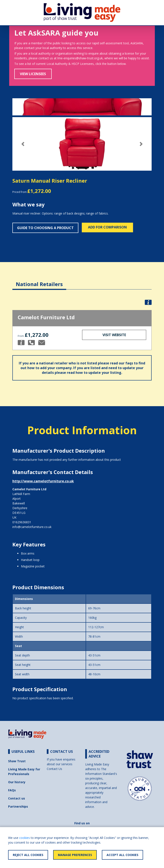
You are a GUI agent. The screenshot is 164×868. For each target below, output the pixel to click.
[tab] (39, 281)
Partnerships (18, 806)
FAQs (12, 790)
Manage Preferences (75, 855)
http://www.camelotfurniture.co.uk (43, 481)
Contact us (17, 798)
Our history (17, 782)
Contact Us (54, 769)
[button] (23, 144)
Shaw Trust (17, 761)
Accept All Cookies (122, 855)
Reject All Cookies (28, 855)
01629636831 (22, 522)
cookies (25, 838)
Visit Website (114, 335)
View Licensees (33, 74)
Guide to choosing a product (45, 228)
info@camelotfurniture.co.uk (32, 527)
